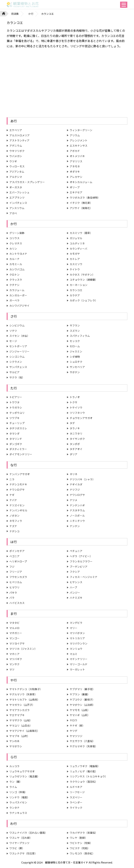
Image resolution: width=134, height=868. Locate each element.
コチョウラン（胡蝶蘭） (84, 280)
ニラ (12, 479)
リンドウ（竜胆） (20, 797)
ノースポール (77, 516)
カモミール (16, 264)
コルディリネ (77, 243)
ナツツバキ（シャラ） (82, 479)
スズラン (75, 331)
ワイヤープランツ (19, 843)
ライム (13, 787)
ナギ (12, 495)
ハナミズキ (76, 598)
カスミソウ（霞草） (81, 233)
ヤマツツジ (76, 736)
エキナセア (76, 192)
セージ (13, 341)
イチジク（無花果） (81, 203)
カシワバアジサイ (19, 306)
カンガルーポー (18, 295)
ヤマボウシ (16, 746)
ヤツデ (74, 731)
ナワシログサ (17, 490)
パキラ (13, 593)
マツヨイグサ (17, 643)
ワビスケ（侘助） (80, 848)
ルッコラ (14, 766)
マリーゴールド (79, 664)
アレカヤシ (76, 177)
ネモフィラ (16, 521)
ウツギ (13, 161)
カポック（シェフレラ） (84, 300)
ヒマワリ (14, 587)
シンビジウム (17, 325)
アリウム (75, 135)
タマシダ (14, 433)
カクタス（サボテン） (82, 275)
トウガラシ (16, 407)
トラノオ (75, 397)
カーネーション (79, 285)
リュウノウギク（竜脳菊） (85, 766)
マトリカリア (77, 638)
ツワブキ (14, 418)
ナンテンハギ (77, 505)
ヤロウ (74, 720)
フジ (12, 567)
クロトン (14, 275)
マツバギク (16, 659)
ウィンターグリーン (81, 130)
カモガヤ (75, 254)
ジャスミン (76, 351)
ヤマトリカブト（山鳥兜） (25, 700)
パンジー (75, 593)
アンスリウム (17, 208)
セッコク (75, 341)
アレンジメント (79, 140)
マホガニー (16, 633)
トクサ (74, 402)
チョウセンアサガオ (81, 418)
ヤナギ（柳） (77, 725)
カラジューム (17, 290)
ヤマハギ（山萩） (80, 715)
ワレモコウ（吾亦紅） (82, 853)
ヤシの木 (14, 741)
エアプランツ (17, 198)
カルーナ (14, 259)
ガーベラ (14, 300)
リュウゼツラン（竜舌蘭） (25, 776)
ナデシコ (14, 531)
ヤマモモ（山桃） (80, 710)
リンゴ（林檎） (18, 792)
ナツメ (74, 500)
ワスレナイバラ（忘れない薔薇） (28, 833)
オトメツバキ (77, 156)
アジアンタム (17, 172)
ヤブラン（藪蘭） (80, 694)
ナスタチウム (77, 510)
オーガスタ (16, 187)
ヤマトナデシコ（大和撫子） (26, 689)
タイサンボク (77, 439)
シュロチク (76, 362)
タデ (72, 423)
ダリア (74, 454)
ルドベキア (76, 787)
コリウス (14, 238)
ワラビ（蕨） (17, 848)
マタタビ (14, 623)
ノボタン (14, 516)
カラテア (75, 295)
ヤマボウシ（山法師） (82, 705)
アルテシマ (16, 177)
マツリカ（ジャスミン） (23, 649)
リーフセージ (77, 792)
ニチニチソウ (77, 521)
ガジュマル (76, 238)
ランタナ (14, 808)
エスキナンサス (79, 146)
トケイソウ (76, 407)
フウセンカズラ (18, 577)
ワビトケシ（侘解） (81, 843)
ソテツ (13, 331)
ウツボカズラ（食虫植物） (85, 198)
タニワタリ (76, 433)
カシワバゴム (17, 269)
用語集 (15, 14)
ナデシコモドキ (18, 484)
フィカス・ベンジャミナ (84, 577)
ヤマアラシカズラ (20, 710)
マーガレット (77, 669)
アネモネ (75, 166)
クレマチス (16, 243)
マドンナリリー (79, 659)
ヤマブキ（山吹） (20, 736)
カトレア (75, 259)
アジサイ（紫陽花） (81, 208)
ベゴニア (14, 556)
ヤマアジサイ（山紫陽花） (24, 731)
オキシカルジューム (81, 182)
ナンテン (75, 526)
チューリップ (17, 423)
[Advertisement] (67, 83)
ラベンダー (76, 802)
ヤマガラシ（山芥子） (22, 705)
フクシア (75, 572)
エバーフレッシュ (19, 192)
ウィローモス (17, 166)
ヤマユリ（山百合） (21, 725)
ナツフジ (75, 490)
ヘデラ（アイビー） (81, 556)
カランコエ (76, 290)
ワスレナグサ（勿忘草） (23, 853)
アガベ (13, 213)
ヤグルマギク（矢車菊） (84, 746)
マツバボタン (77, 633)
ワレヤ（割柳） (79, 838)
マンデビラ (76, 623)
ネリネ (74, 474)
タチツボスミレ (18, 428)
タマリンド (16, 439)
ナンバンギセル (18, 510)
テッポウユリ (17, 413)
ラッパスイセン (18, 802)
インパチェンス (18, 203)
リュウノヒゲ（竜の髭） (84, 771)
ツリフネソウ (77, 413)
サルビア (14, 372)
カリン (13, 249)
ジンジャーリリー (19, 351)
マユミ (74, 654)
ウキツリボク (17, 151)
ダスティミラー (18, 449)
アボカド (75, 151)
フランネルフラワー (81, 561)
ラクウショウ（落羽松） (84, 782)
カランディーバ (78, 249)
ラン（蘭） (16, 782)
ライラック (76, 808)
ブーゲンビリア (79, 567)
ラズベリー (76, 797)
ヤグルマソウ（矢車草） (23, 694)
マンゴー (14, 638)
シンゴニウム (17, 357)
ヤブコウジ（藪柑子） (82, 700)
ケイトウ (75, 269)
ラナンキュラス (18, 813)
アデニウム (16, 146)
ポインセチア (17, 551)
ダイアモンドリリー (21, 454)
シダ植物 (75, 357)
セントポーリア (18, 346)
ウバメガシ (16, 156)
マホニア (14, 654)
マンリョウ (76, 649)
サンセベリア (77, 367)
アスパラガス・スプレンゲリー (27, 182)
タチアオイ (76, 449)
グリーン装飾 (17, 233)
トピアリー (16, 397)
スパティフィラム (80, 336)
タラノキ (75, 428)
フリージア (16, 572)
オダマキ (75, 172)
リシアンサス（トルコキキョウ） (89, 776)
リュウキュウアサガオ (22, 771)
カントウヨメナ (18, 254)
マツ (12, 669)
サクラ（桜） (17, 377)
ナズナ (13, 526)
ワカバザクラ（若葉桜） (84, 833)
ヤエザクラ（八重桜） (82, 741)
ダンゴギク (16, 444)
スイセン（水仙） (20, 336)
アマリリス (76, 161)
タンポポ (75, 444)
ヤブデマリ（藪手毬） (82, 689)
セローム (75, 346)
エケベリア (16, 130)
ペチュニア (76, 551)
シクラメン (16, 362)
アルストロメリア (20, 135)
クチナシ (14, 285)
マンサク (14, 664)
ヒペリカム (16, 582)
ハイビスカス (17, 603)
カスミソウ (76, 264)
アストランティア (19, 140)
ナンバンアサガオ (20, 474)
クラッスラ (16, 280)
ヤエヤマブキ (17, 715)
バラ (12, 598)
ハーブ (73, 587)
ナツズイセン (17, 505)
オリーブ (75, 187)
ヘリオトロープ (18, 561)
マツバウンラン (79, 643)
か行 (31, 14)
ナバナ (13, 500)
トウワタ (14, 402)
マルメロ (14, 628)
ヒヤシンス (76, 582)
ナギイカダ (76, 484)
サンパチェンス (18, 367)
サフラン (75, 325)
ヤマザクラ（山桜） (21, 720)
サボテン (75, 372)
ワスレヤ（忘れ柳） (21, 838)
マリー (74, 628)
